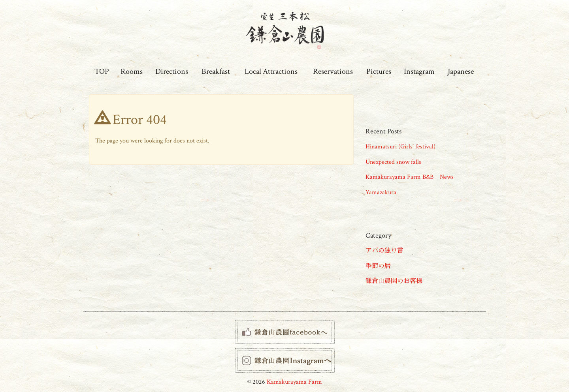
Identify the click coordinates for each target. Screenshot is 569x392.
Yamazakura (381, 192)
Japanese (461, 71)
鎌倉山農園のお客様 (394, 281)
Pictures (379, 71)
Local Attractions (271, 71)
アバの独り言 (384, 251)
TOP (102, 71)
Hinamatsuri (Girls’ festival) (400, 147)
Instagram (419, 71)
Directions (172, 71)
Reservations (333, 71)
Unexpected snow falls (393, 162)
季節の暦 (378, 266)
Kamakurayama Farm (294, 382)
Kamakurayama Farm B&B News (410, 177)
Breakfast (216, 71)
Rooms (132, 71)
